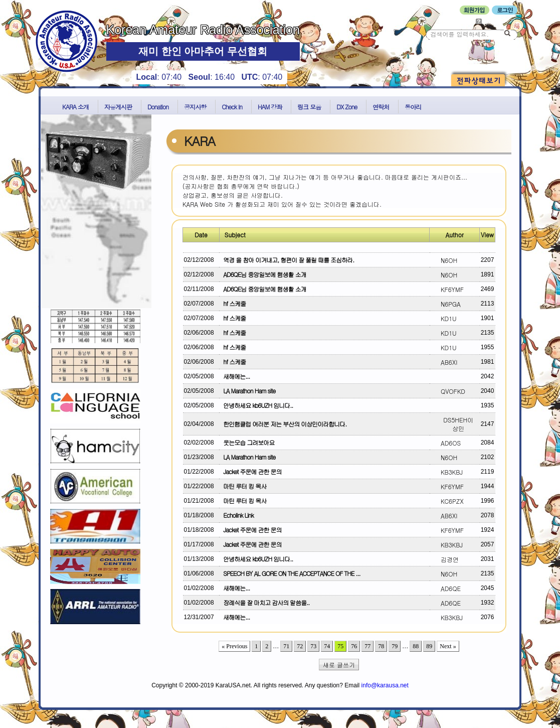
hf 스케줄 (233, 303)
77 (367, 646)
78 (381, 646)
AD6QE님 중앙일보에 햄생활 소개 (263, 274)
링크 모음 (309, 107)
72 (300, 646)
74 (327, 646)
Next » (448, 646)
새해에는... (235, 376)
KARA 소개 (75, 107)
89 (429, 646)
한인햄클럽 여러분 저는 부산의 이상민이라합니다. (283, 424)
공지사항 (195, 107)
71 (286, 646)
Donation (158, 107)
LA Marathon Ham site (248, 391)
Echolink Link (237, 515)
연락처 (381, 107)
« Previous (234, 646)
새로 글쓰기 (339, 665)
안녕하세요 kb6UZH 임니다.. (256, 405)
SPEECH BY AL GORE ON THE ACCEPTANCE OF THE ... (290, 573)
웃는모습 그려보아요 (247, 442)
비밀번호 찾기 (495, 21)
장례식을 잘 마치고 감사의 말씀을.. (265, 602)
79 (395, 646)
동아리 (413, 107)
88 (416, 646)
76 (354, 646)
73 (313, 646)
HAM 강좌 (270, 107)
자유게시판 (118, 107)
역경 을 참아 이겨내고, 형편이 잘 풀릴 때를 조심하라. (287, 260)
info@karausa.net (385, 685)
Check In (232, 107)
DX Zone (347, 107)
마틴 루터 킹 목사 (243, 486)
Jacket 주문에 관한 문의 (251, 471)
